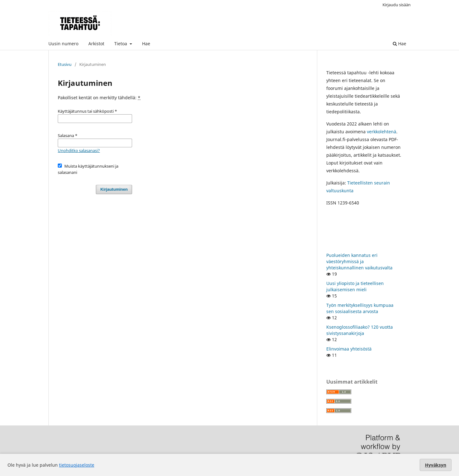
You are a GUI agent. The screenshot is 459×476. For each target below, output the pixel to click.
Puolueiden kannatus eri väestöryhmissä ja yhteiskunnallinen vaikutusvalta (359, 261)
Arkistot (96, 44)
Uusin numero (63, 44)
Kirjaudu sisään (397, 5)
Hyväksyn (436, 465)
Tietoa (121, 44)
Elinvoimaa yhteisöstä (349, 349)
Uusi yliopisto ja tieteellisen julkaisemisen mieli (355, 286)
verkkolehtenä (382, 132)
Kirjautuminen (114, 189)
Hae (146, 44)
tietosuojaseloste (77, 465)
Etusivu (65, 64)
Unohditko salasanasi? (79, 150)
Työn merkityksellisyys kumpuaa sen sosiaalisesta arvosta (360, 308)
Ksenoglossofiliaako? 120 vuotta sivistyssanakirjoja (360, 330)
